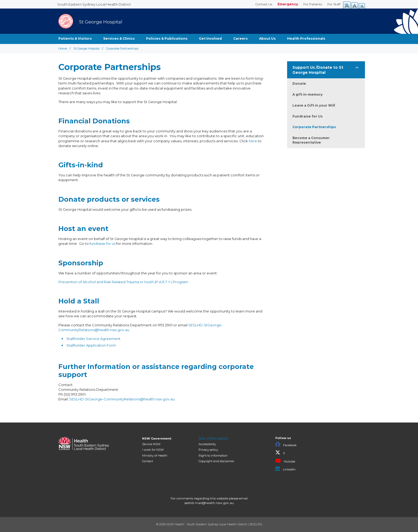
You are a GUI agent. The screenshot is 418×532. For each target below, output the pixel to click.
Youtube (285, 461)
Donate (299, 84)
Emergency (288, 4)
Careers (240, 38)
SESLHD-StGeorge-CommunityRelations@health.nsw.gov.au (122, 399)
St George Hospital (87, 48)
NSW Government (157, 438)
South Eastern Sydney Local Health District (94, 4)
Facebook (286, 445)
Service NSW (151, 444)
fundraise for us (103, 243)
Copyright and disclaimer (216, 461)
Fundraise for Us (308, 116)
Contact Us (264, 4)
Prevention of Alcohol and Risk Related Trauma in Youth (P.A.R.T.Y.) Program (123, 282)
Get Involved (210, 38)
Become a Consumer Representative (311, 140)
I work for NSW (153, 450)
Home (63, 48)
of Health (155, 456)
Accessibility (207, 444)
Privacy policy (208, 450)
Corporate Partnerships (314, 127)
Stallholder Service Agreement (93, 339)
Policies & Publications (167, 38)
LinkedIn (286, 469)
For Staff (334, 4)
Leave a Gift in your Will (314, 105)
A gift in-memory (308, 94)
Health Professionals (306, 38)
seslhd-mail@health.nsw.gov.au (209, 503)
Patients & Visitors (75, 38)
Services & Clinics (119, 38)
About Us (267, 38)
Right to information (213, 456)
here (253, 141)
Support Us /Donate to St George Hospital (318, 70)
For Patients (313, 4)
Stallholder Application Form (91, 345)
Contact (148, 461)
